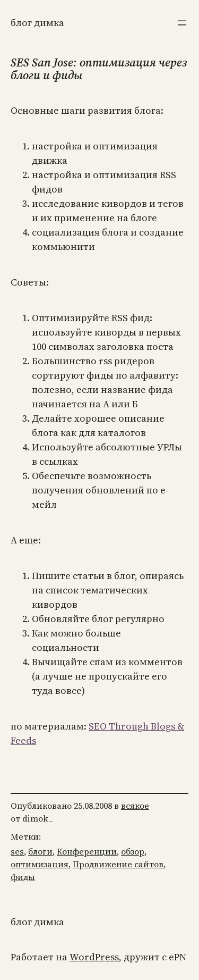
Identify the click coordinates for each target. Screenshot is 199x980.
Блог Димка (37, 23)
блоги (40, 851)
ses (17, 851)
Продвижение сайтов (118, 864)
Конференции (87, 851)
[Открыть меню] (182, 23)
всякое (135, 806)
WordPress (94, 957)
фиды (23, 877)
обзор (133, 851)
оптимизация (40, 864)
